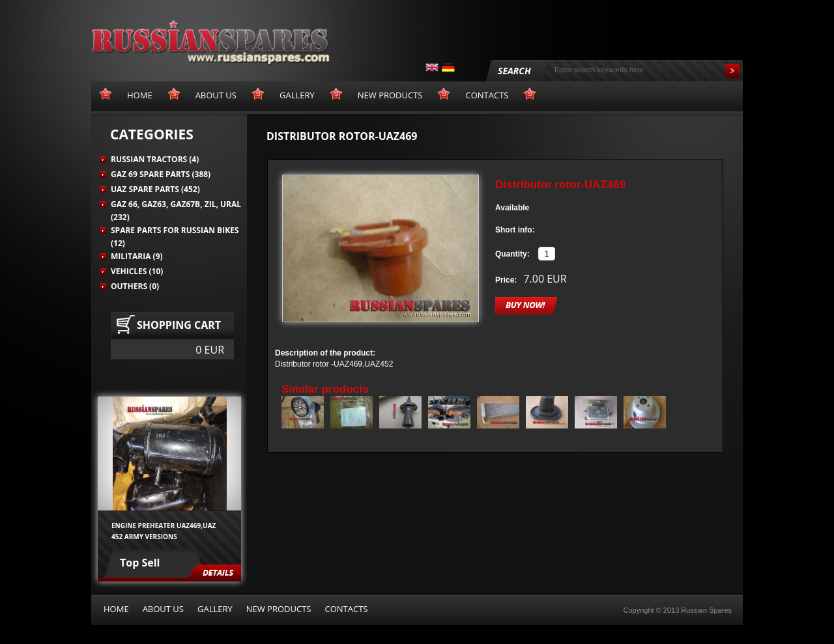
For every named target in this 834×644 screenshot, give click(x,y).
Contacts (346, 609)
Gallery (215, 609)
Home (116, 609)
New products (279, 609)
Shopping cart (179, 325)
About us (163, 609)
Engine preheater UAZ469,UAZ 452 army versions (164, 531)
